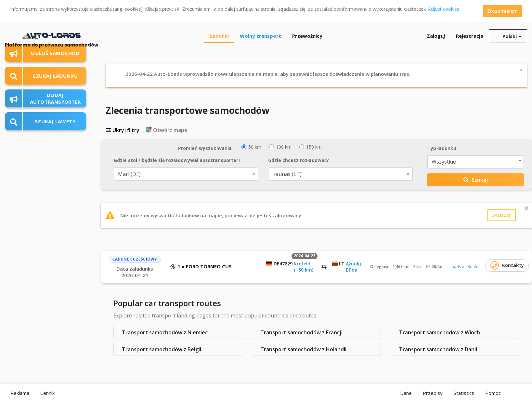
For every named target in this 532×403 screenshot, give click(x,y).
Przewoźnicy (307, 36)
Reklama (20, 393)
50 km (251, 147)
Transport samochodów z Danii (438, 349)
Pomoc (493, 393)
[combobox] (186, 174)
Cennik (47, 393)
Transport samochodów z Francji (301, 332)
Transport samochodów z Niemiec (165, 332)
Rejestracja (470, 36)
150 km (311, 147)
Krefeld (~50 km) (304, 267)
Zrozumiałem (502, 11)
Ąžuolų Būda (353, 267)
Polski (508, 36)
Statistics (464, 393)
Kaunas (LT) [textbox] (336, 174)
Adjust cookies (441, 9)
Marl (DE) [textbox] (182, 174)
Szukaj (476, 180)
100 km (280, 147)
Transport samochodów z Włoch (440, 332)
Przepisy (433, 393)
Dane (406, 393)
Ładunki (219, 36)
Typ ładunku (442, 148)
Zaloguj (436, 36)
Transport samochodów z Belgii (162, 349)
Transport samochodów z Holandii (303, 349)
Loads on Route (464, 267)
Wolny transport (260, 36)
